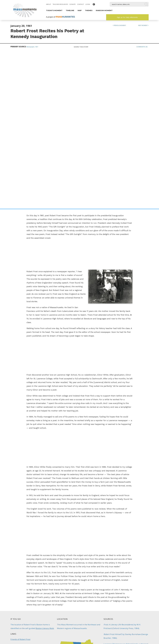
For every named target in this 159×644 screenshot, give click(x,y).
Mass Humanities (35, 620)
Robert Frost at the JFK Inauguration (26, 488)
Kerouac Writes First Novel (24, 573)
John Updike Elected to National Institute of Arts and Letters (61, 575)
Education (108, 514)
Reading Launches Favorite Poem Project (98, 574)
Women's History (143, 582)
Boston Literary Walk (45, 470)
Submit (133, 632)
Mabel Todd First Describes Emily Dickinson (135, 574)
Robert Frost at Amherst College (24, 502)
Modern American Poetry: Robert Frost (27, 509)
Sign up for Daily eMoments (127, 17)
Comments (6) (142, 47)
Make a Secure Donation (26, 632)
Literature (108, 520)
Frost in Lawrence (18, 495)
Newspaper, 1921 (32, 47)
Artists (106, 508)
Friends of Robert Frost (20, 481)
